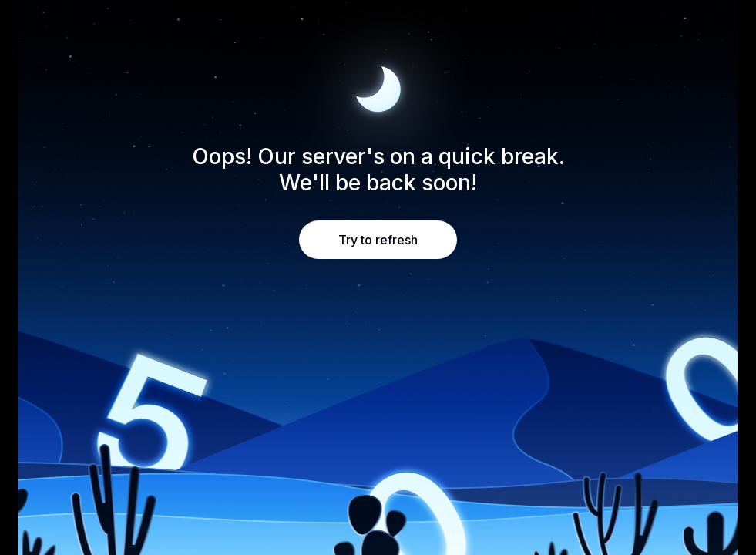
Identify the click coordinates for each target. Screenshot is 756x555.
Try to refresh (378, 240)
